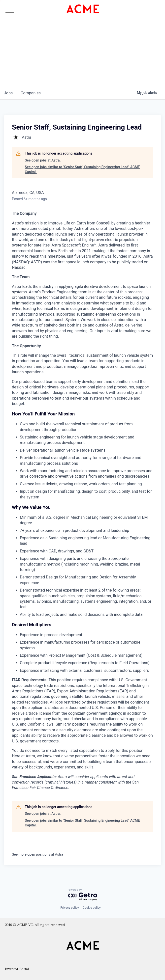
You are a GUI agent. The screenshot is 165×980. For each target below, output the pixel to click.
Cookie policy (92, 908)
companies (31, 93)
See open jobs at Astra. (43, 160)
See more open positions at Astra (37, 854)
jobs (8, 93)
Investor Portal (17, 969)
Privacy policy (69, 908)
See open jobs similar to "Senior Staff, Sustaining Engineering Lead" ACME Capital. (82, 169)
